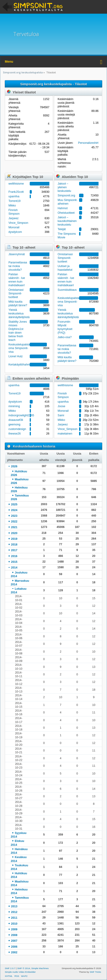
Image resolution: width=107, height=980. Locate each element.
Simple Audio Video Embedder (20, 972)
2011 (14, 918)
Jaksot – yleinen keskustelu (64, 187)
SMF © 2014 (24, 968)
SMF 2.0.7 (10, 968)
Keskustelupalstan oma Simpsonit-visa (20, 348)
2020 (14, 533)
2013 (14, 906)
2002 (14, 952)
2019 (14, 539)
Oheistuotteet (66, 213)
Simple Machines (40, 968)
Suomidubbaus (67, 290)
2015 (14, 562)
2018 (14, 545)
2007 (14, 941)
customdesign (17, 429)
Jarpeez (13, 218)
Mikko (12, 206)
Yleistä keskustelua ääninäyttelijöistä (19, 314)
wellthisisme (16, 184)
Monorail (14, 227)
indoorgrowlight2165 (21, 415)
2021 (14, 527)
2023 (14, 516)
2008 (14, 935)
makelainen (65, 434)
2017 (14, 550)
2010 (14, 924)
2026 (14, 466)
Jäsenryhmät (17, 254)
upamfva (14, 196)
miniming (14, 406)
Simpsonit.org (66, 195)
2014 (14, 568)
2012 (14, 912)
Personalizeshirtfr (89, 143)
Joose (61, 406)
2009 (14, 929)
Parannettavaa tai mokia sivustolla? (18, 266)
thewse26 (15, 434)
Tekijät (62, 229)
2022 (14, 522)
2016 (14, 556)
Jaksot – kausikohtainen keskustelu (67, 221)
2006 (14, 947)
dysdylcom (15, 232)
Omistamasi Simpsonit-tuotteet (16, 293)
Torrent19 (15, 201)
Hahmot (63, 208)
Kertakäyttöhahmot (20, 365)
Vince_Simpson (18, 223)
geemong (14, 424)
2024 (14, 510)
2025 (14, 504)
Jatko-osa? (65, 337)
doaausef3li (16, 420)
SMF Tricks (95, 972)
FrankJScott (16, 192)
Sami (61, 415)
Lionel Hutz (16, 356)
